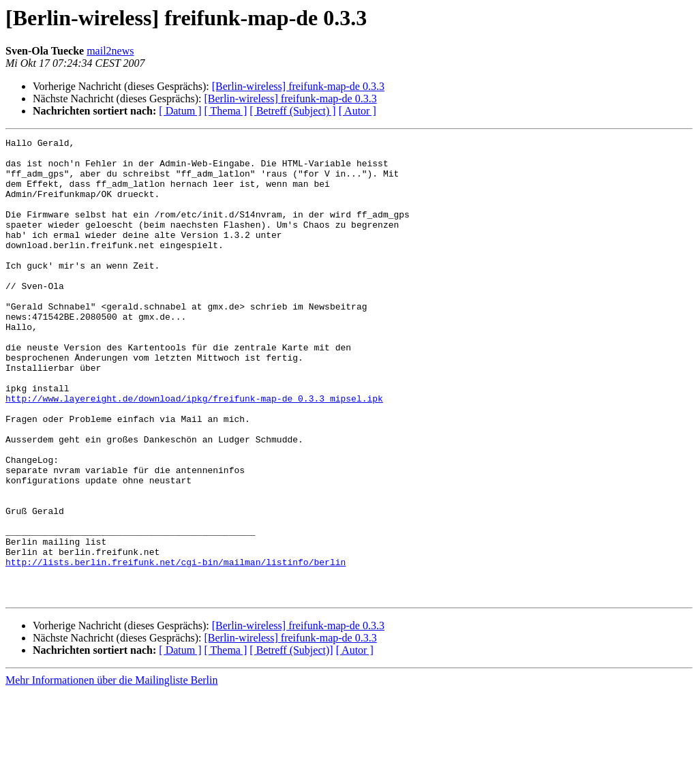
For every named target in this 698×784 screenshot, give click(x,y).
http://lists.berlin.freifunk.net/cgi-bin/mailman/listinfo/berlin (176, 648)
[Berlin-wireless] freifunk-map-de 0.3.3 (298, 86)
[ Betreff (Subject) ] (292, 111)
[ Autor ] (358, 111)
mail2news (110, 51)
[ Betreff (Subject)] (291, 742)
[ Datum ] (180, 111)
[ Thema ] (226, 111)
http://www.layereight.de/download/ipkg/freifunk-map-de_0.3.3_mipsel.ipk (194, 451)
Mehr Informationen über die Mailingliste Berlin (111, 772)
